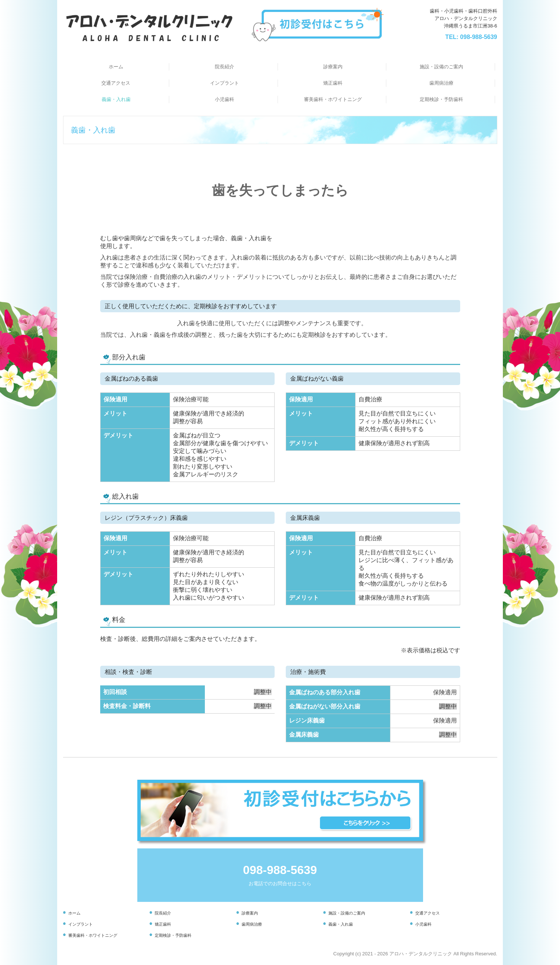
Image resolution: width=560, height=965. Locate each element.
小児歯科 (225, 99)
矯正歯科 (333, 83)
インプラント (225, 83)
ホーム (116, 67)
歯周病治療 (441, 83)
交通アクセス (116, 83)
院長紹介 (225, 67)
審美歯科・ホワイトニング (333, 99)
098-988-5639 (479, 37)
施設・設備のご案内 (441, 67)
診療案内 (333, 67)
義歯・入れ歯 (116, 99)
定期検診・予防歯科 (441, 99)
